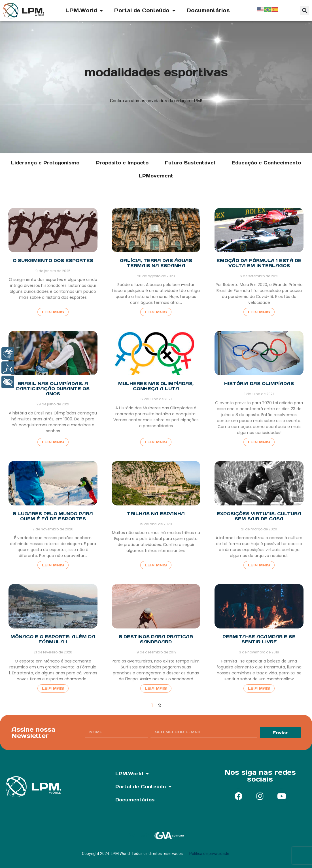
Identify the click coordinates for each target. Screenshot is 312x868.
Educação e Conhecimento (266, 163)
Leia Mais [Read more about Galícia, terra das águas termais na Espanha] (156, 312)
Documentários (208, 10)
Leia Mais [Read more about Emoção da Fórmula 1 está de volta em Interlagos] (259, 312)
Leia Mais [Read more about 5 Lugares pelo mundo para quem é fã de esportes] (53, 565)
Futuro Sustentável (190, 163)
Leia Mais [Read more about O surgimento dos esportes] (53, 312)
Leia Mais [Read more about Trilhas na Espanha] (156, 565)
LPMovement (156, 176)
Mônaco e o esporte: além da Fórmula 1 (53, 639)
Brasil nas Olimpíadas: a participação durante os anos (53, 389)
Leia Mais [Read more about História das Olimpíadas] (259, 442)
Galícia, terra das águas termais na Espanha (156, 263)
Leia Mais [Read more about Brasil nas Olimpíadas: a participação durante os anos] (53, 442)
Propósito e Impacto (122, 163)
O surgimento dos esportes (53, 260)
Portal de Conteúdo (145, 10)
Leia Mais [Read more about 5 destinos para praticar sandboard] (156, 688)
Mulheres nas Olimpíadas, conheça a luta (156, 386)
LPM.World (84, 10)
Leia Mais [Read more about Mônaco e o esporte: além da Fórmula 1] (53, 688)
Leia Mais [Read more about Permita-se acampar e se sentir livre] (259, 688)
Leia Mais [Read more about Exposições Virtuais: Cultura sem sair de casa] (259, 565)
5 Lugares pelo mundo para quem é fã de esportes (53, 516)
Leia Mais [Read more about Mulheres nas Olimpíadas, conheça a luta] (156, 442)
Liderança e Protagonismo (45, 163)
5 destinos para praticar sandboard (156, 639)
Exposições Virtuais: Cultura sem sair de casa (259, 516)
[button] (304, 11)
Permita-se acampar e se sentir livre (259, 639)
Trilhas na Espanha (156, 514)
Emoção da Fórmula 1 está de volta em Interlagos (259, 263)
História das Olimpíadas (259, 383)
